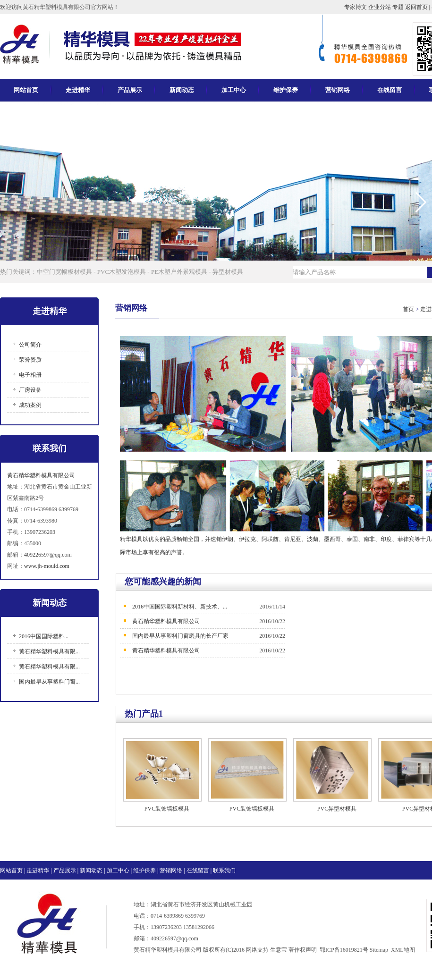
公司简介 (30, 345)
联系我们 (224, 870)
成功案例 (30, 405)
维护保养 (286, 90)
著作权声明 (303, 950)
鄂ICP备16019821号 (344, 950)
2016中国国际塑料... (44, 636)
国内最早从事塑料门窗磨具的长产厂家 (180, 636)
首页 (408, 309)
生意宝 (279, 950)
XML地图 (403, 950)
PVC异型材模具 (337, 809)
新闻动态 (182, 90)
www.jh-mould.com (47, 566)
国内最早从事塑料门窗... (49, 682)
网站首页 (26, 90)
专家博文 (356, 7)
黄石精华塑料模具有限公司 (41, 475)
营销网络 (338, 90)
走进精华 (78, 90)
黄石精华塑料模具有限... (49, 651)
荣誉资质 (30, 360)
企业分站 (380, 7)
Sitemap (379, 950)
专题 (399, 7)
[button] (421, 203)
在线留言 (390, 90)
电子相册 (30, 375)
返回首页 (417, 7)
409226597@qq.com (48, 555)
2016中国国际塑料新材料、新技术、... (180, 607)
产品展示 (130, 90)
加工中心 (234, 90)
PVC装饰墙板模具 (167, 809)
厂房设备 (30, 390)
